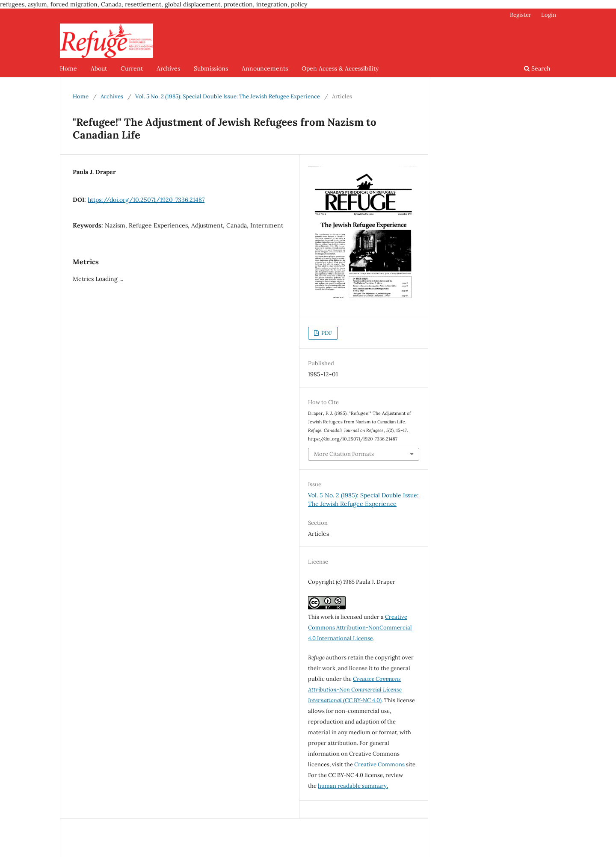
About (99, 68)
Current (132, 68)
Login (549, 15)
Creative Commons (379, 764)
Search (537, 68)
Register (521, 15)
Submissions (211, 68)
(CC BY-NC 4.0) (355, 690)
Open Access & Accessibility (340, 68)
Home (68, 68)
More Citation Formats (344, 454)
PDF (326, 333)
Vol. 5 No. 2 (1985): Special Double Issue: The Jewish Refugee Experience (228, 96)
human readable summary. (353, 786)
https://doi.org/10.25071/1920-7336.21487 (146, 200)
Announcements (265, 68)
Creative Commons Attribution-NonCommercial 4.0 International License (360, 628)
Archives (168, 68)
